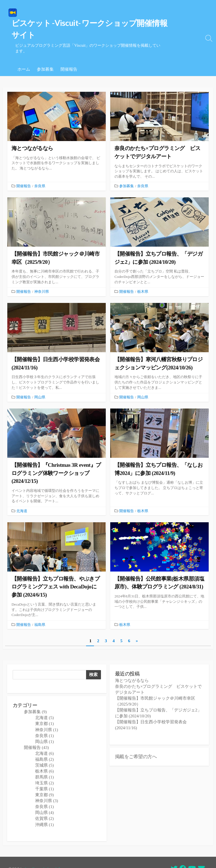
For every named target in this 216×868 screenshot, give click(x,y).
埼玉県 (44, 769)
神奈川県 (42, 275)
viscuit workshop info (43, 856)
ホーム (24, 52)
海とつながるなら (132, 666)
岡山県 (40, 381)
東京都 (44, 710)
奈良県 (40, 169)
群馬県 (44, 764)
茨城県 (44, 751)
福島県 (40, 609)
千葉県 (44, 775)
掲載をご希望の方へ (136, 743)
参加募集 (45, 52)
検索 (93, 660)
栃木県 (143, 275)
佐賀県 (44, 805)
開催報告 (69, 52)
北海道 (22, 495)
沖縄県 (44, 811)
